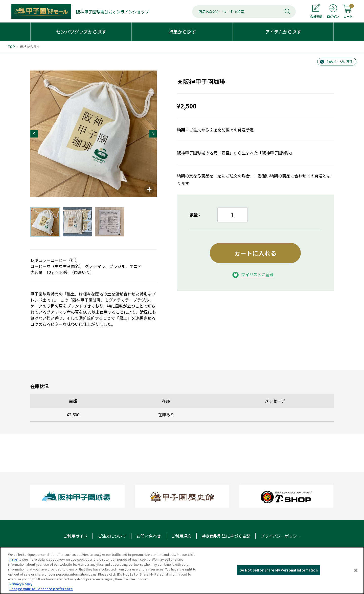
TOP (11, 47)
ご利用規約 (181, 536)
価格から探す (30, 47)
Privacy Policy (21, 584)
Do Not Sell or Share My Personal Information (279, 570)
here (14, 559)
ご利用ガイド (75, 536)
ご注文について (112, 536)
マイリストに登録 (257, 275)
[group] (94, 134)
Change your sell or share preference (41, 589)
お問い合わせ (149, 536)
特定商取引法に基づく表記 (226, 536)
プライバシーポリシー (281, 536)
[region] (182, 570)
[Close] (356, 570)
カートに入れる (255, 253)
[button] (34, 134)
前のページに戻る (340, 62)
